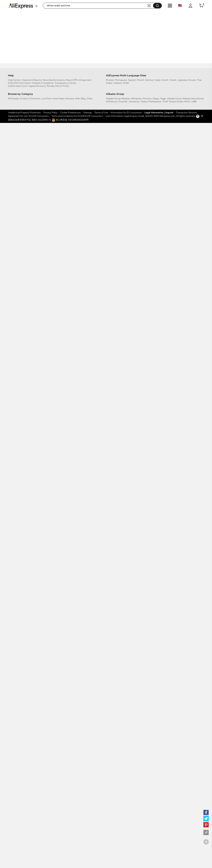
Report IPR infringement (79, 680)
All (14, 68)
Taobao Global (176, 701)
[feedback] (206, 832)
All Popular (13, 698)
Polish (126, 683)
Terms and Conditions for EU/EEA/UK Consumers (77, 716)
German (149, 680)
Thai (199, 680)
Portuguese (121, 680)
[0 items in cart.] (201, 6)
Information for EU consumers (126, 712)
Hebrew (118, 683)
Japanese (182, 680)
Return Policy (62, 686)
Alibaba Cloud (174, 698)
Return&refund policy (54, 680)
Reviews (70, 698)
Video (90, 698)
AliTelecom (112, 701)
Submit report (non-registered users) (27, 686)
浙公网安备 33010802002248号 (70, 719)
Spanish (132, 680)
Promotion (35, 698)
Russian (110, 680)
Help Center (14, 680)
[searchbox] (96, 6)
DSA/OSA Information (20, 683)
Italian (158, 680)
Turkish (173, 680)
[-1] (26, 68)
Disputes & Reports (32, 680)
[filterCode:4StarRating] (26, 53)
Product (24, 698)
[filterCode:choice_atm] (26, 37)
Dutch (165, 680)
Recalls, (51, 686)
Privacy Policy (50, 712)
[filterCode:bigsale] (26, 21)
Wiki (78, 698)
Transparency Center (65, 683)
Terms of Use (101, 712)
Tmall (165, 701)
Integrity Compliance (43, 683)
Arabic (109, 683)
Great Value (58, 698)
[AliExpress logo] (21, 6)
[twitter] (206, 819)
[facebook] (206, 812)
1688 (194, 701)
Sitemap (88, 712)
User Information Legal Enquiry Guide (125, 716)
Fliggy (163, 698)
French (141, 680)
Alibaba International (193, 698)
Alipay (156, 698)
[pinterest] (206, 825)
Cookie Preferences (70, 712)
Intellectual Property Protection (25, 712)
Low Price (46, 698)
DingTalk (123, 701)
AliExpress (136, 698)
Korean (192, 680)
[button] (36, 6)
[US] (26, 73)
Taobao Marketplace (151, 701)
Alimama (147, 698)
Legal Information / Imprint (159, 712)
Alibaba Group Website (118, 698)
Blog (83, 698)
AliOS (187, 701)
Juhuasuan (134, 701)
